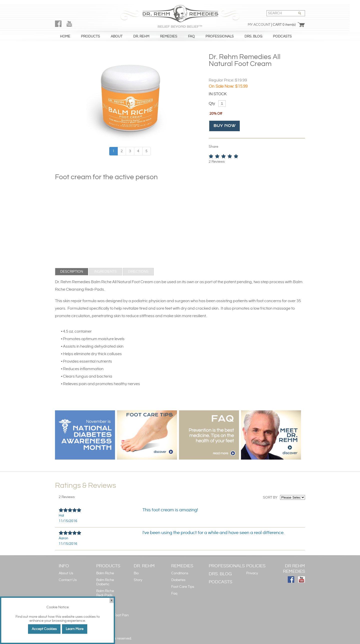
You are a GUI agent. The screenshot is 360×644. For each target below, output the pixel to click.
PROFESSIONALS (220, 36)
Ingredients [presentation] (105, 272)
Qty (212, 104)
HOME (65, 36)
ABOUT (117, 36)
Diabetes (178, 580)
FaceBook (58, 24)
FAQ (191, 36)
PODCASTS (282, 36)
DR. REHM (141, 36)
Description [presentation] (72, 272)
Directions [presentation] (138, 272)
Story (138, 580)
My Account (259, 25)
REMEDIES (169, 36)
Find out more (26, 617)
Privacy (252, 573)
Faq (174, 594)
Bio (136, 573)
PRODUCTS (90, 36)
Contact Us (68, 580)
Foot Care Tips (183, 587)
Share (213, 147)
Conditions (180, 573)
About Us (66, 573)
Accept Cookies (44, 629)
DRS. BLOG (253, 36)
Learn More (75, 629)
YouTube (69, 24)
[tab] (72, 272)
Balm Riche (105, 573)
